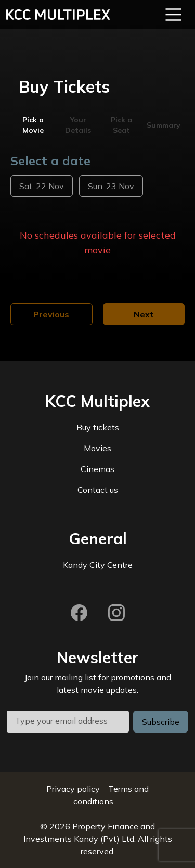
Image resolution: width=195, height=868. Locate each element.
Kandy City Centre (98, 565)
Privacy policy (73, 789)
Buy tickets (98, 427)
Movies (97, 448)
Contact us (98, 490)
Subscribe (161, 722)
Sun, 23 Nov (111, 186)
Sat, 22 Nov (42, 186)
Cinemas (97, 469)
